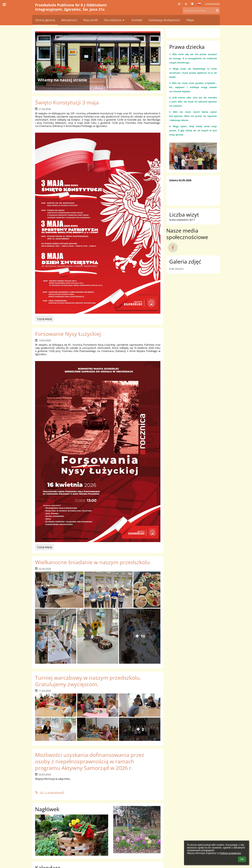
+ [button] (180, 4)
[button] (199, 4)
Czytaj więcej (44, 319)
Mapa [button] (190, 20)
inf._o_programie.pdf (50, 792)
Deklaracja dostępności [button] (164, 20)
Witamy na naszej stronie (62, 80)
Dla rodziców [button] (115, 20)
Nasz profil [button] (91, 20)
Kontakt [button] (137, 20)
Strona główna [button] (45, 20)
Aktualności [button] (69, 20)
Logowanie (212, 4)
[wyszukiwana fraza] (201, 10)
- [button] (186, 4)
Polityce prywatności (230, 853)
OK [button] (242, 859)
